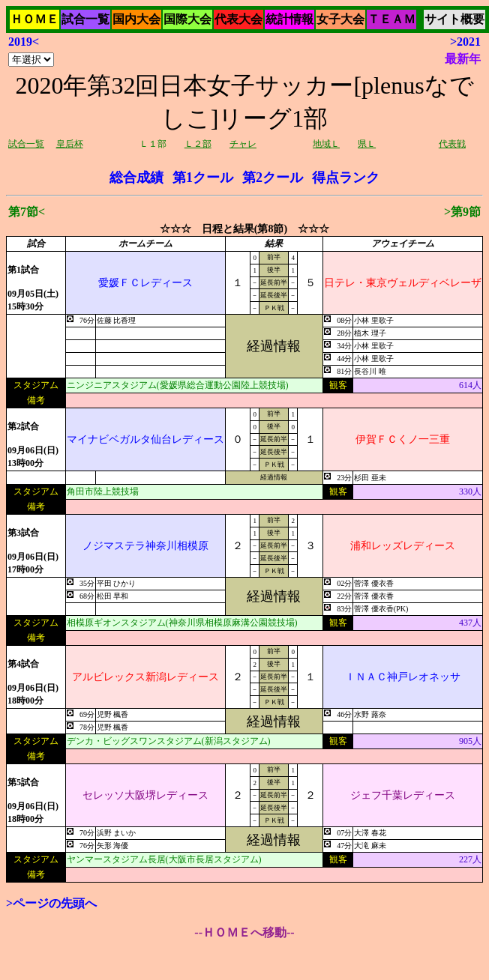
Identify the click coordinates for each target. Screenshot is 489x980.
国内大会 (136, 19)
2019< (24, 42)
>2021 (465, 42)
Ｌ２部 (198, 144)
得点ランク (346, 178)
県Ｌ (367, 144)
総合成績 (136, 178)
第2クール (273, 178)
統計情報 (289, 19)
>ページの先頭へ (51, 903)
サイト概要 (454, 19)
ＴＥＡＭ (391, 19)
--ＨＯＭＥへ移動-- (244, 932)
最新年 (463, 59)
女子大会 (340, 19)
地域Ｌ (326, 144)
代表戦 (452, 144)
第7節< (27, 212)
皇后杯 (70, 144)
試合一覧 (85, 19)
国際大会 (187, 19)
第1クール (203, 178)
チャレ (243, 144)
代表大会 (238, 19)
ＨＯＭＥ (34, 19)
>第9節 (462, 212)
